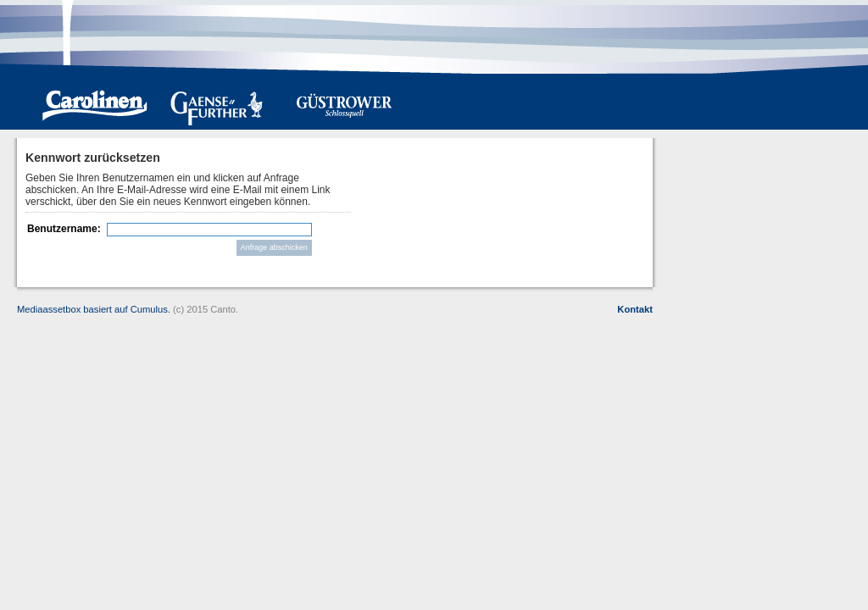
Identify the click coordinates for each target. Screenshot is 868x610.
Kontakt (635, 309)
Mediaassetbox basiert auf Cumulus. (94, 309)
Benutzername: (64, 229)
